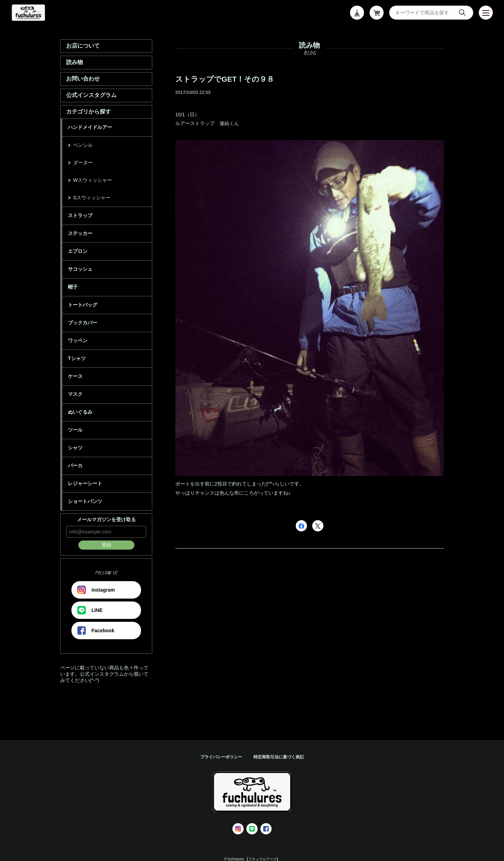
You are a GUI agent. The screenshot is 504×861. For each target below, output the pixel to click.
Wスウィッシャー (93, 180)
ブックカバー (83, 323)
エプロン (78, 251)
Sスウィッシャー (92, 198)
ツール (75, 430)
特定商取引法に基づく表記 (279, 757)
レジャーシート (85, 483)
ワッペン (78, 340)
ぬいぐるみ (80, 412)
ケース (75, 376)
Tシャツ (77, 358)
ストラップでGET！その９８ (225, 79)
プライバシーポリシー (221, 757)
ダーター (83, 163)
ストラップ (80, 215)
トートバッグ (83, 305)
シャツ (75, 448)
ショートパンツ (85, 501)
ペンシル (83, 145)
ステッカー (80, 233)
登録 (106, 545)
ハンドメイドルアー (90, 127)
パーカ (75, 466)
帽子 (73, 287)
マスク (75, 394)
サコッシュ (80, 269)
